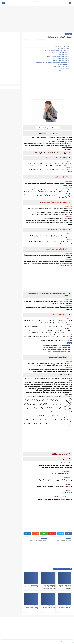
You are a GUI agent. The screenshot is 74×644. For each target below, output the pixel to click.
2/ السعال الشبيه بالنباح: (64, 54)
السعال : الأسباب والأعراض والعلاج (61, 46)
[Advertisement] (37, 19)
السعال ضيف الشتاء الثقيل (63, 48)
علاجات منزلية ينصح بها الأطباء (62, 70)
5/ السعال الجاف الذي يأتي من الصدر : (61, 60)
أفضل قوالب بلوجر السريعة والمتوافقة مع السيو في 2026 (57, 349)
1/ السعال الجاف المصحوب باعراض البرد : (60, 52)
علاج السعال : (66, 72)
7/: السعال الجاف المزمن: (63, 64)
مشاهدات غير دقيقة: (64, 68)
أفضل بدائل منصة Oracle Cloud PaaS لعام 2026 (59, 351)
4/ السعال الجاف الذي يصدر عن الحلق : (60, 58)
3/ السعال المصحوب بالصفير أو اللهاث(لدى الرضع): (58, 56)
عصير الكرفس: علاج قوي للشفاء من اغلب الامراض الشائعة (32, 607)
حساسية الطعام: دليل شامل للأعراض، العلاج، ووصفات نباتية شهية (65, 587)
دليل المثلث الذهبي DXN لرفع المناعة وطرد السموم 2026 (57, 345)
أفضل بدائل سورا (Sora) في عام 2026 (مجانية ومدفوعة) (57, 347)
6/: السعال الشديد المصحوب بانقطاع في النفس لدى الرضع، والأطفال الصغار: (52, 62)
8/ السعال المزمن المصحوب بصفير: (61, 66)
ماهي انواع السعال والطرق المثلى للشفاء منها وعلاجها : (57, 50)
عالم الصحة (69, 34)
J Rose (35, 2)
